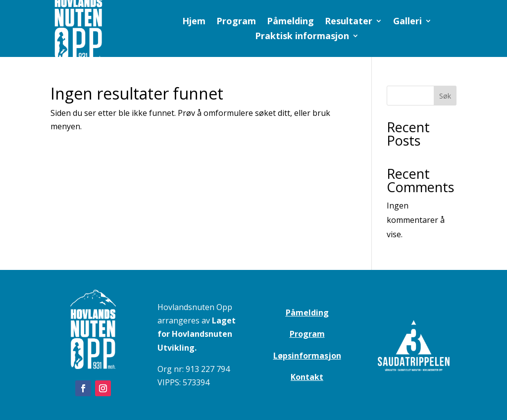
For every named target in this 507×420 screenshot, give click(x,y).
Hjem (194, 22)
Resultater (349, 22)
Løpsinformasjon (307, 356)
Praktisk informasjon (302, 37)
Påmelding (290, 22)
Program (236, 22)
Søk (445, 96)
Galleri (407, 22)
